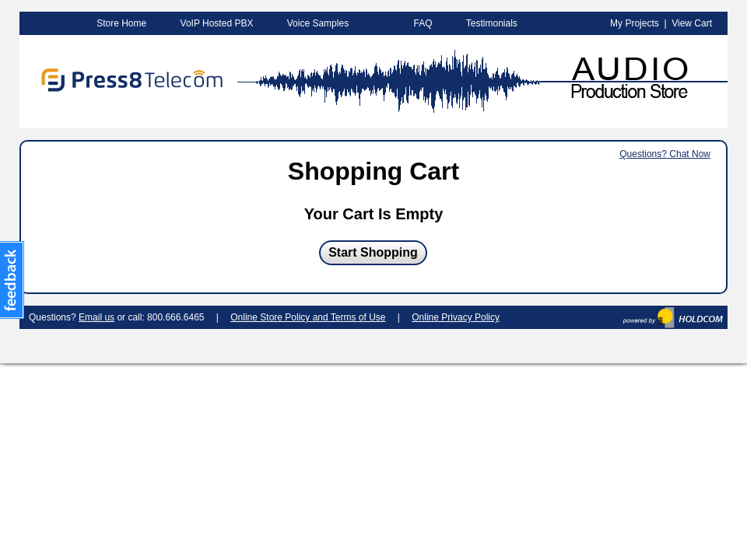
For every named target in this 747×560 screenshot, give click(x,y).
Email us (96, 317)
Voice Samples (318, 23)
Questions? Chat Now (665, 154)
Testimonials (492, 23)
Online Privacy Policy (456, 317)
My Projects (635, 23)
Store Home (121, 23)
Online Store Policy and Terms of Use (308, 317)
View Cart (692, 23)
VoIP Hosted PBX (217, 23)
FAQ (423, 23)
